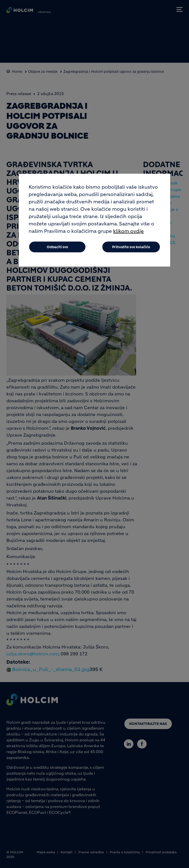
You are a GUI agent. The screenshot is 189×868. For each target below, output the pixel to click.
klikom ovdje (128, 231)
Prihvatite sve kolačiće (131, 247)
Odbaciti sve (57, 247)
